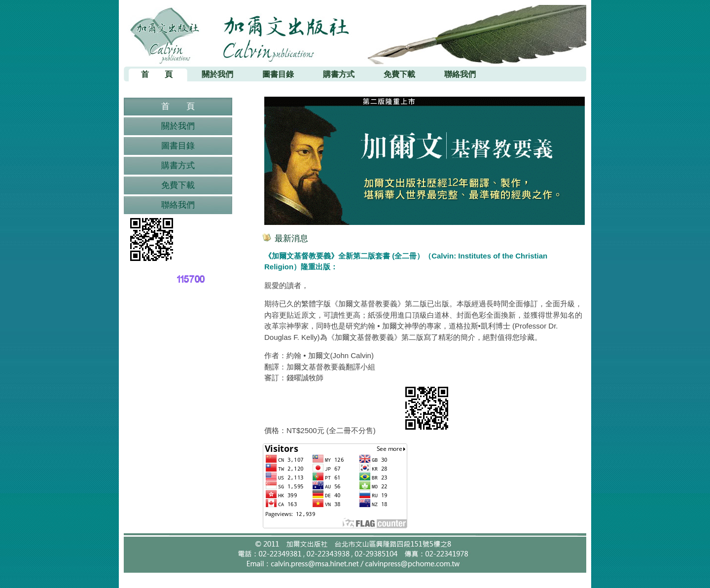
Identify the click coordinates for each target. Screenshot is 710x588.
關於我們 (178, 126)
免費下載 (178, 185)
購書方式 (178, 165)
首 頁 (178, 106)
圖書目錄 (178, 146)
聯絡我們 (178, 205)
